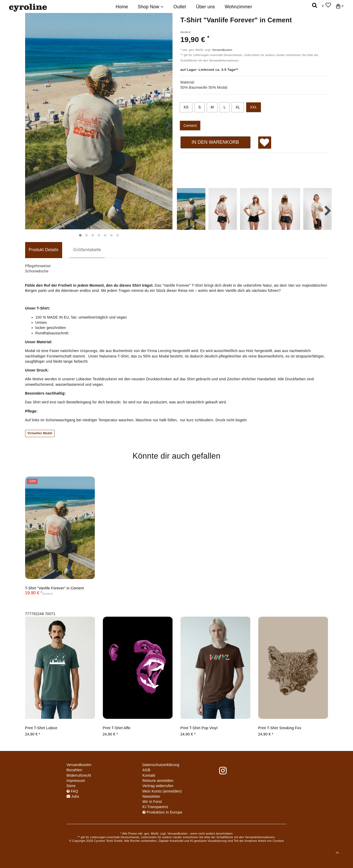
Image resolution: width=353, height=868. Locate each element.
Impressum (76, 781)
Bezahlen (74, 770)
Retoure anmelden (158, 781)
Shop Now (151, 7)
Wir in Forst (152, 802)
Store (71, 786)
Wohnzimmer (239, 7)
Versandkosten (222, 50)
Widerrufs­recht (79, 775)
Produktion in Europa (162, 812)
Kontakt (149, 775)
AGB (146, 770)
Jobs (73, 796)
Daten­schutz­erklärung (161, 765)
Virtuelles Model (40, 433)
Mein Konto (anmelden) (162, 791)
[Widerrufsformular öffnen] (158, 786)
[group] (60, 528)
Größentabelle (87, 250)
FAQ (72, 791)
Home (122, 7)
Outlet (180, 7)
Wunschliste (265, 143)
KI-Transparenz (155, 807)
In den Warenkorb (215, 142)
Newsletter (151, 796)
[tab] (44, 250)
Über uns (205, 7)
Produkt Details (44, 250)
